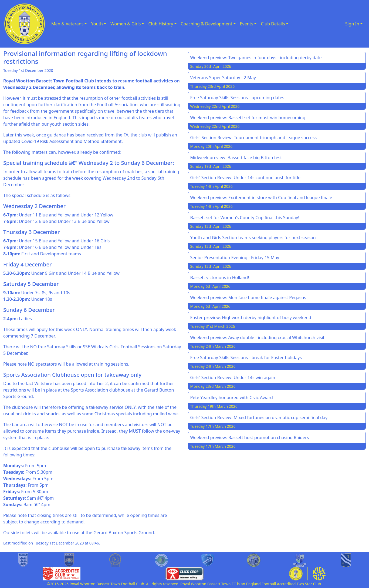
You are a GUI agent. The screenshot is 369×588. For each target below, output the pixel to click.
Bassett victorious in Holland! (220, 278)
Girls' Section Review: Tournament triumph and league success (254, 138)
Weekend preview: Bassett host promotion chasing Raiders (250, 437)
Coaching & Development (207, 24)
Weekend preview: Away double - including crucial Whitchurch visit (258, 338)
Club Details (273, 24)
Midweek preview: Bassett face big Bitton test (236, 158)
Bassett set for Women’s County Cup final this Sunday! (245, 218)
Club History (161, 24)
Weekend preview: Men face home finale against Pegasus (248, 298)
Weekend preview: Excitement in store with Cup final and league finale (261, 198)
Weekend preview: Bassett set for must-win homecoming (248, 118)
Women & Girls (126, 24)
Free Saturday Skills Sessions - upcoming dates (237, 98)
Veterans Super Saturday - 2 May (223, 78)
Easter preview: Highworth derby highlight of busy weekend (251, 318)
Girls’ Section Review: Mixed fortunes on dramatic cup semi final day (259, 417)
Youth (97, 24)
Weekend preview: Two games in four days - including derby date (256, 58)
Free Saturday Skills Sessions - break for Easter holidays (246, 358)
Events (247, 24)
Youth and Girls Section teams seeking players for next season (253, 238)
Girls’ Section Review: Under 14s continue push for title (246, 178)
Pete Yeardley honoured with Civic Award (232, 397)
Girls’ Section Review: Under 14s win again (233, 377)
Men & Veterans (67, 24)
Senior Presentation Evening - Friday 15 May (235, 258)
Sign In (352, 24)
